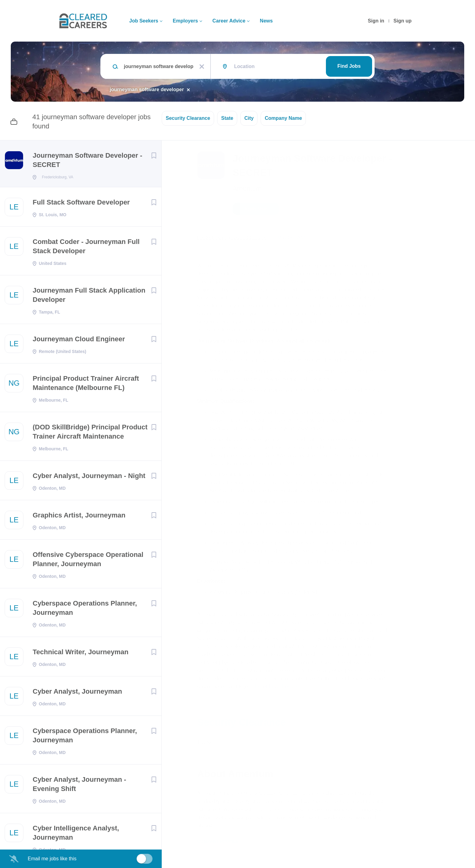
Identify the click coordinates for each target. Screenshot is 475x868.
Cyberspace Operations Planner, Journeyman (85, 610)
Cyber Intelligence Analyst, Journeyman (76, 835)
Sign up (402, 21)
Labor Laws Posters (277, 686)
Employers (185, 21)
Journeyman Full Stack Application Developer (89, 297)
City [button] (249, 118)
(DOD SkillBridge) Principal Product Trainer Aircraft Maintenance (90, 434)
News (266, 21)
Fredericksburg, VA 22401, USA (232, 238)
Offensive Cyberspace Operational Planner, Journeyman (88, 561)
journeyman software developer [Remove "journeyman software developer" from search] (147, 89)
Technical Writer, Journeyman (81, 654)
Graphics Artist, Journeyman (79, 517)
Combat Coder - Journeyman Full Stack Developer (86, 248)
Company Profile (218, 841)
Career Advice (229, 21)
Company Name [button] (283, 118)
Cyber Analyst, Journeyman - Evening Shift (79, 786)
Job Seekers (144, 21)
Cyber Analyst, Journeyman (77, 693)
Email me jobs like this (52, 859)
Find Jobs (349, 66)
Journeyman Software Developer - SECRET (87, 160)
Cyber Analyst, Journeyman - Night (89, 478)
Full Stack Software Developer (81, 204)
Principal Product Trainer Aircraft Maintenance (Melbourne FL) (86, 385)
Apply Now (256, 209)
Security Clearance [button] (188, 118)
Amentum (247, 188)
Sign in (376, 21)
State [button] (227, 118)
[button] (399, 210)
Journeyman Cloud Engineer (79, 341)
